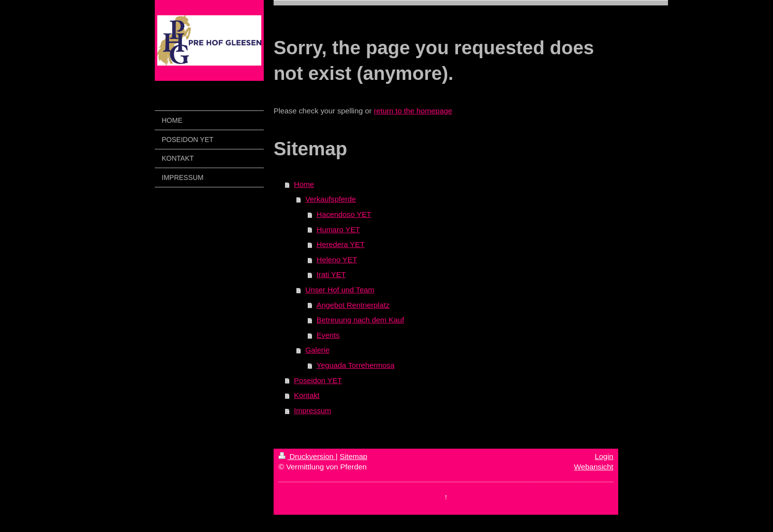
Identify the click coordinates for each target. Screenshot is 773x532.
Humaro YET (338, 230)
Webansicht (594, 467)
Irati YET (331, 274)
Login (604, 456)
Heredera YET (341, 244)
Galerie (317, 350)
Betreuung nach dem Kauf (360, 320)
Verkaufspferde (331, 199)
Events (328, 335)
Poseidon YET (318, 380)
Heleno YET (337, 260)
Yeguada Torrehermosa (355, 365)
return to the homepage (413, 111)
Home (304, 184)
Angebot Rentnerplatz (353, 305)
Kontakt (307, 395)
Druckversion (307, 456)
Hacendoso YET (344, 214)
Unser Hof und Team (340, 290)
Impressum (313, 410)
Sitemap (353, 456)
